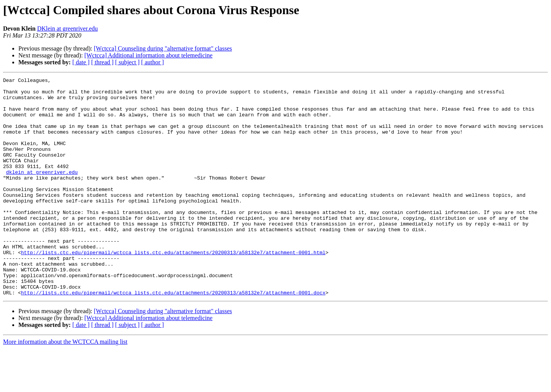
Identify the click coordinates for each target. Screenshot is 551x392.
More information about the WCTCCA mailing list (65, 385)
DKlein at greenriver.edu (68, 29)
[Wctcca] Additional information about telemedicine (148, 55)
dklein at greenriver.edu (42, 191)
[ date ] (81, 62)
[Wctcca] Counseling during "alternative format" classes (163, 48)
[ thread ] (102, 62)
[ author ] (153, 62)
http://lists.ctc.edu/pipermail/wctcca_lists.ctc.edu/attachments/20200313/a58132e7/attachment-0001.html (173, 288)
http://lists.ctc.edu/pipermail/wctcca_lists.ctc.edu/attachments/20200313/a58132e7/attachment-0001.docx (173, 336)
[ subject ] (127, 62)
